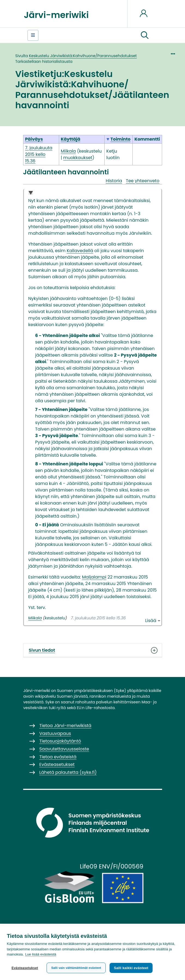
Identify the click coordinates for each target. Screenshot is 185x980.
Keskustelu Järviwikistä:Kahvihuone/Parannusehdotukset (83, 56)
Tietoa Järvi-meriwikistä (65, 726)
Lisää (151, 621)
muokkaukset (78, 158)
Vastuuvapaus (55, 733)
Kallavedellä (80, 251)
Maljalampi (94, 577)
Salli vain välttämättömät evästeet (76, 968)
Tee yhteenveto (143, 181)
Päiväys (34, 139)
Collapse (31, 193)
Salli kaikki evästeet (131, 968)
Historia (114, 181)
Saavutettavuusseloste (64, 749)
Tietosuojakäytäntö (60, 741)
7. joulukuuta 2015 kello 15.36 (39, 154)
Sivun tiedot (93, 650)
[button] (145, 35)
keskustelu (90, 151)
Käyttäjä (71, 139)
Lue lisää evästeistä (41, 955)
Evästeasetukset (25, 968)
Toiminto (120, 139)
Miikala (35, 618)
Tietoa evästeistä (58, 757)
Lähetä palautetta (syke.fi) (68, 772)
